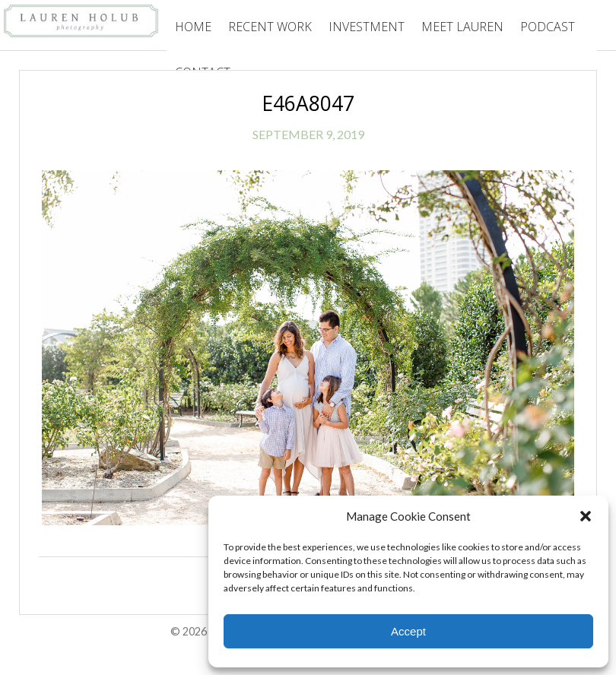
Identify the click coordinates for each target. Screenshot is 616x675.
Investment (367, 27)
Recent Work (270, 27)
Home (193, 27)
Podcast (548, 27)
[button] (586, 516)
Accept (408, 631)
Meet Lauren (462, 27)
